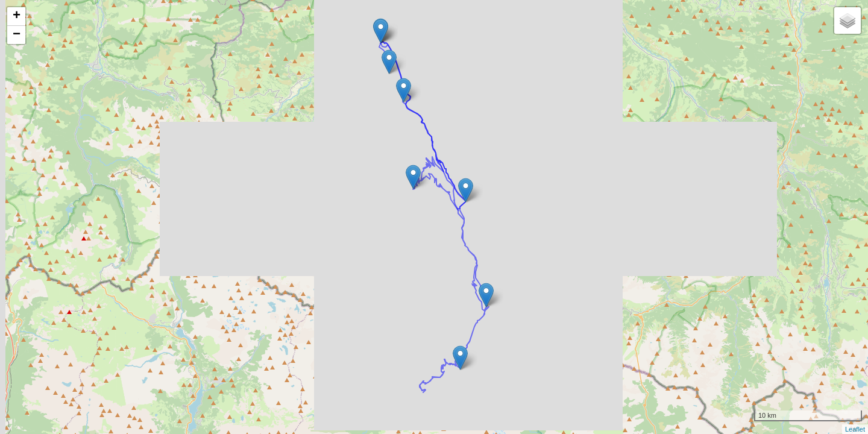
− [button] (17, 35)
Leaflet (855, 429)
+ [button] (17, 16)
